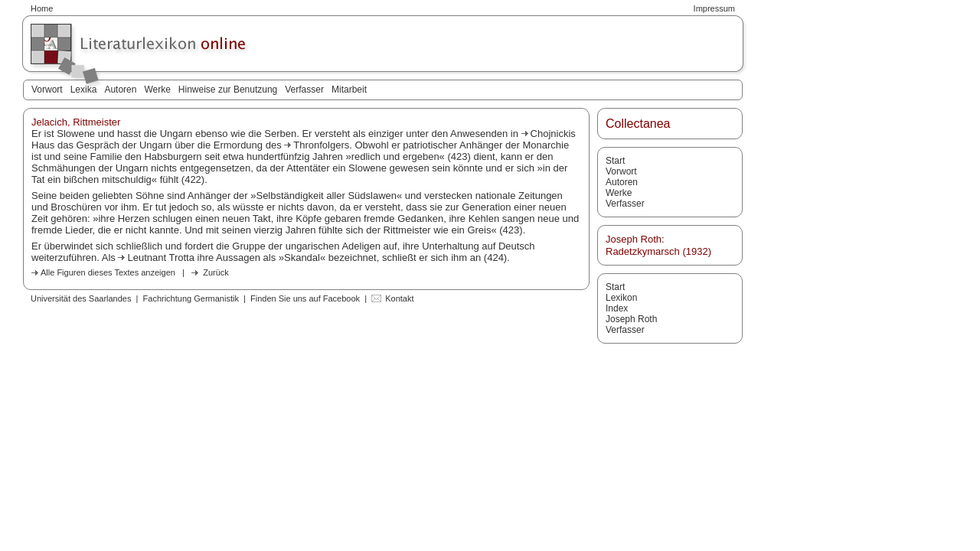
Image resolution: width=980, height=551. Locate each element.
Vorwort (47, 90)
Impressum (714, 8)
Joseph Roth (631, 319)
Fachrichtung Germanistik (191, 298)
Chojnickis (553, 134)
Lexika (84, 90)
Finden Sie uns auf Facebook (305, 298)
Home (42, 8)
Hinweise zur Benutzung (228, 90)
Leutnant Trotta (160, 258)
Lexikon (621, 298)
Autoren (120, 90)
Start (615, 161)
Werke (157, 90)
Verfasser (304, 90)
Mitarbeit (349, 90)
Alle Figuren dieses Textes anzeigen (108, 272)
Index (617, 308)
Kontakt (399, 298)
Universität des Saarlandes (81, 298)
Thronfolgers (321, 145)
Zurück (216, 272)
